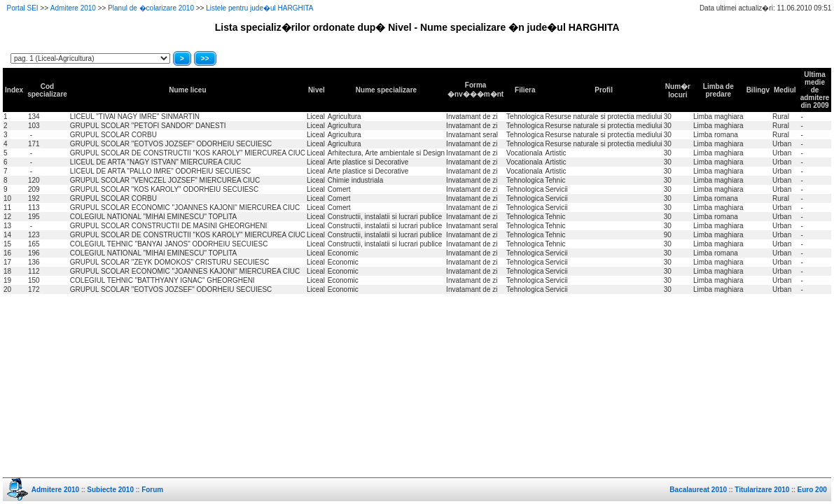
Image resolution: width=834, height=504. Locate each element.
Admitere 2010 (73, 8)
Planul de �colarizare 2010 (151, 8)
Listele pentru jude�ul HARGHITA (259, 8)
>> (205, 58)
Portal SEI (23, 8)
